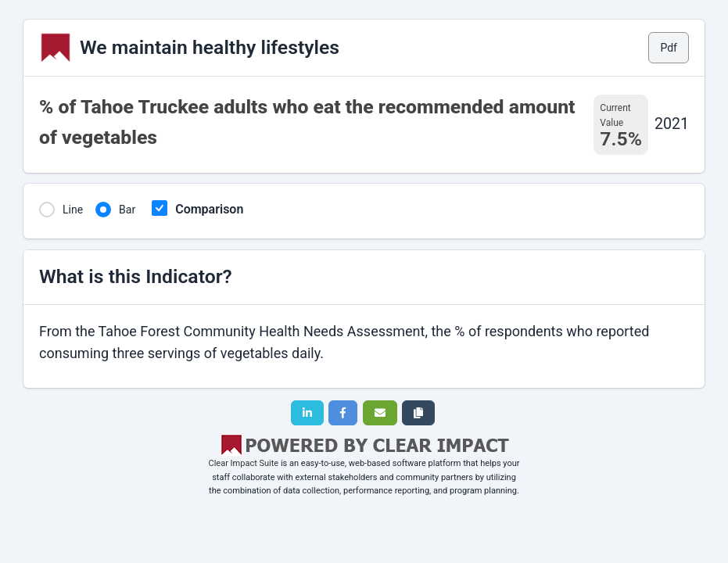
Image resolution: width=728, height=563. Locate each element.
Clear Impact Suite (244, 463)
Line (73, 210)
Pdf (669, 48)
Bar (127, 210)
